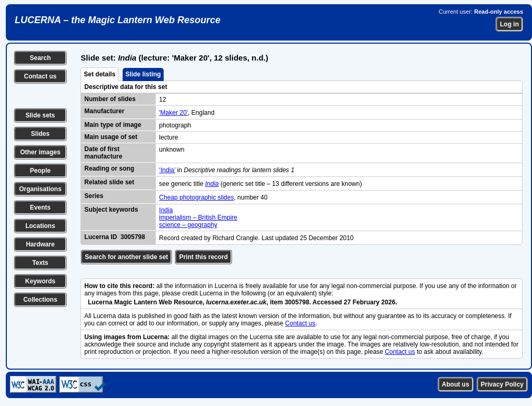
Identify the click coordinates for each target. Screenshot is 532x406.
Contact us (40, 76)
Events (40, 207)
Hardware (40, 244)
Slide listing (143, 74)
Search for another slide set (126, 257)
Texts (40, 263)
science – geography (188, 225)
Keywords (40, 281)
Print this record (203, 257)
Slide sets (40, 115)
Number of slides (110, 99)
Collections (40, 300)
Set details (99, 74)
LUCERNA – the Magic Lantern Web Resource (118, 20)
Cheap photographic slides (196, 197)
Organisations (40, 189)
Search (40, 58)
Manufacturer (104, 111)
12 (162, 100)
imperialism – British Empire (198, 217)
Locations (40, 226)
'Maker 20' (173, 113)
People (40, 171)
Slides (40, 134)
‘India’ (167, 170)
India (166, 210)
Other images (40, 152)
